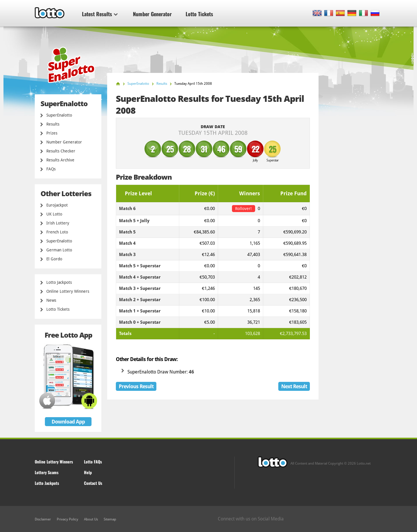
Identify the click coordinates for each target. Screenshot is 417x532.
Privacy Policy (67, 519)
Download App (68, 422)
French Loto (57, 232)
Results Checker (61, 151)
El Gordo (54, 259)
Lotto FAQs (93, 462)
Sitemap (110, 519)
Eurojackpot (57, 205)
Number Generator (152, 14)
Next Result (294, 386)
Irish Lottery (58, 223)
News (51, 300)
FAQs (51, 169)
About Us (91, 519)
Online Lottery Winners (68, 291)
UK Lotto (54, 214)
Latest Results (100, 14)
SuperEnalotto (59, 115)
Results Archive (60, 160)
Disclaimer (43, 519)
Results (53, 124)
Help (88, 472)
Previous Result (136, 386)
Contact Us (93, 483)
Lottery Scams (47, 472)
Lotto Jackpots (59, 282)
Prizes (52, 133)
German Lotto (59, 250)
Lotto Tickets (199, 14)
